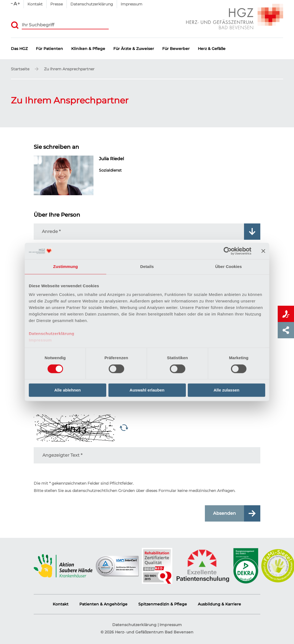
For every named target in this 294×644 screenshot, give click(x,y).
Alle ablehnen (68, 390)
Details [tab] (147, 266)
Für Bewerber (176, 49)
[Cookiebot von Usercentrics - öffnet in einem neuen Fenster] (228, 251)
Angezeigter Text (62, 455)
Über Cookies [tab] (229, 266)
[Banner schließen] (263, 251)
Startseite (20, 69)
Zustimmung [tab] (66, 266)
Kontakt (35, 4)
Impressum (40, 340)
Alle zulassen (226, 390)
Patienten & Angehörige (103, 604)
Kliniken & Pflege (88, 49)
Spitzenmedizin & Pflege (163, 604)
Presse (57, 4)
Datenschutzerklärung (52, 334)
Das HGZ (19, 49)
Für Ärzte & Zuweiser (134, 49)
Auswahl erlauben (147, 390)
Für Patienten (49, 49)
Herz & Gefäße (212, 49)
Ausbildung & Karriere (219, 604)
